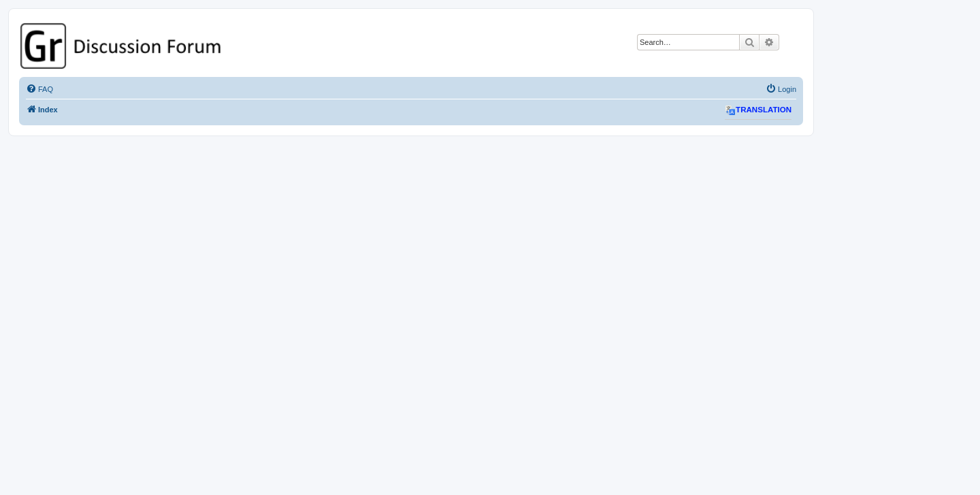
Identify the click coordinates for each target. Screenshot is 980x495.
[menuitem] (39, 89)
